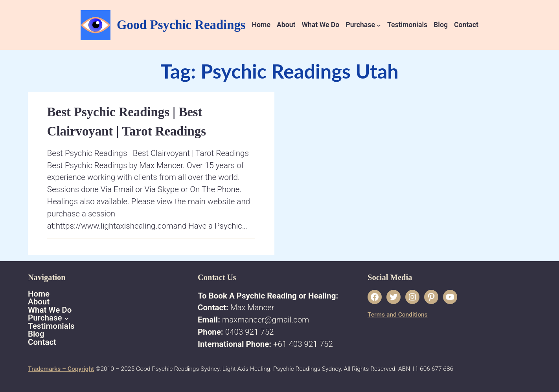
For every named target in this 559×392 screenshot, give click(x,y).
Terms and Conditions (398, 315)
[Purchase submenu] (379, 25)
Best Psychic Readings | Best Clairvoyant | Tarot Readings (127, 122)
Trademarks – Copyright (61, 369)
